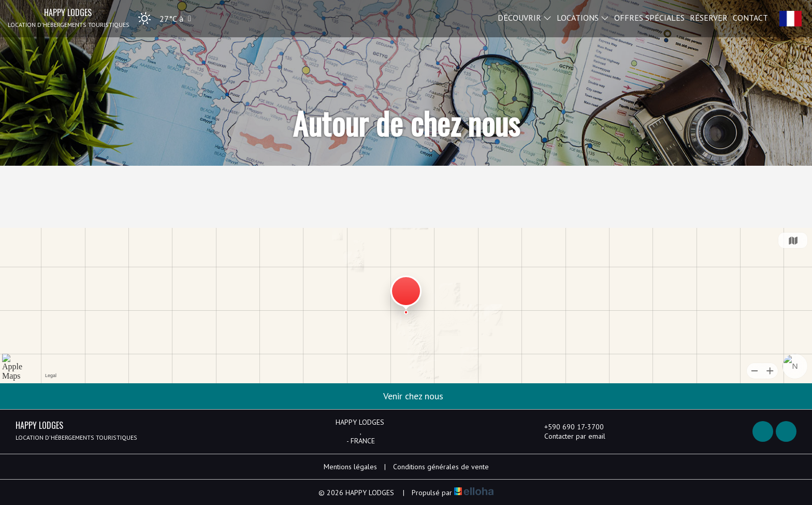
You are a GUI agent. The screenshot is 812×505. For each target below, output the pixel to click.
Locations (583, 17)
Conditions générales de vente (441, 467)
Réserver (709, 17)
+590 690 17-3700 (568, 427)
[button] (161, 18)
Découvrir (525, 17)
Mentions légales (350, 467)
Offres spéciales (649, 17)
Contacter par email (569, 436)
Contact (750, 17)
